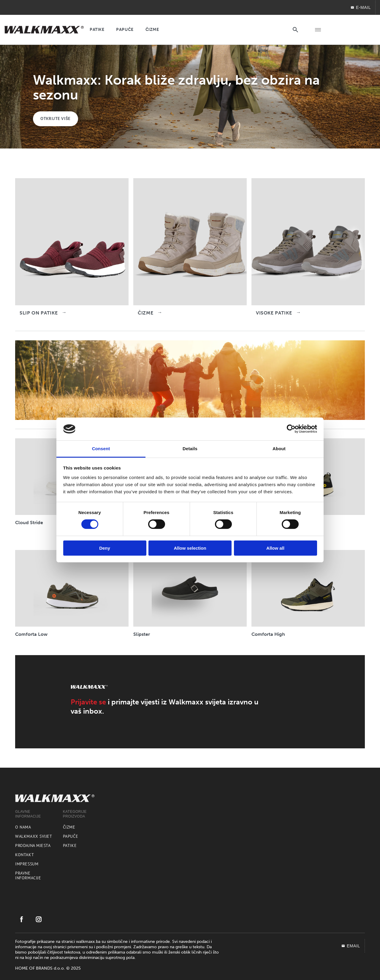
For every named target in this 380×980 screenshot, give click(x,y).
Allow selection (190, 548)
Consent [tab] (101, 449)
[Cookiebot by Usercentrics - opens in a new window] (291, 429)
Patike (70, 845)
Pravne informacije (28, 875)
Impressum (27, 864)
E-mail (361, 7)
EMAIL (351, 946)
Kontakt (24, 855)
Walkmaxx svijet (34, 836)
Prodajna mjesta (33, 845)
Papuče (71, 836)
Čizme (69, 827)
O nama (23, 827)
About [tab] (279, 449)
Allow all (275, 548)
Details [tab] (190, 449)
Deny (105, 548)
